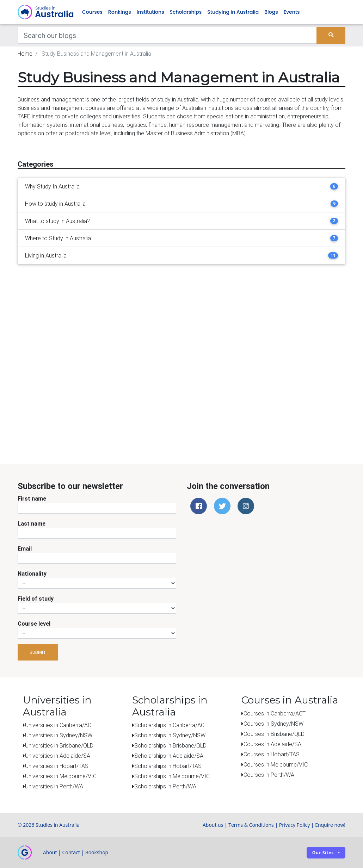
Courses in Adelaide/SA (272, 744)
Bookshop (97, 852)
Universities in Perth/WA (54, 786)
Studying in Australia (233, 12)
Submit (38, 652)
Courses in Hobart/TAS (272, 754)
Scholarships (186, 12)
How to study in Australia (55, 204)
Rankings (120, 12)
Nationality (32, 573)
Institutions (150, 12)
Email (25, 548)
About (50, 852)
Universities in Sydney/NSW (59, 735)
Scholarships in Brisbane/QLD (170, 745)
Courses (92, 12)
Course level (34, 624)
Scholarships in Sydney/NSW (170, 735)
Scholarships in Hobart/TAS (168, 766)
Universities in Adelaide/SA (58, 756)
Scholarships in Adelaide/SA (169, 756)
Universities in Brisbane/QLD (59, 745)
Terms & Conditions (251, 825)
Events (292, 12)
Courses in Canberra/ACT (275, 713)
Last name (32, 523)
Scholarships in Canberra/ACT (171, 725)
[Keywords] (167, 35)
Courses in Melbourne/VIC (276, 764)
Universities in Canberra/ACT (60, 725)
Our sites (323, 853)
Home (25, 54)
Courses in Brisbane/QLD (274, 734)
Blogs (271, 12)
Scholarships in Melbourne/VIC (172, 776)
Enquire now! (330, 825)
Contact (71, 852)
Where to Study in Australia (58, 238)
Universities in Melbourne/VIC (61, 776)
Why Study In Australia (52, 186)
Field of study (36, 599)
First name (32, 498)
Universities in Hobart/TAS (57, 766)
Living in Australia (46, 255)
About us (213, 825)
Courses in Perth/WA (269, 775)
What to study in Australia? (57, 221)
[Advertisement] (187, 417)
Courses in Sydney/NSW (273, 724)
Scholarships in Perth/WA (165, 786)
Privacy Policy (294, 825)
